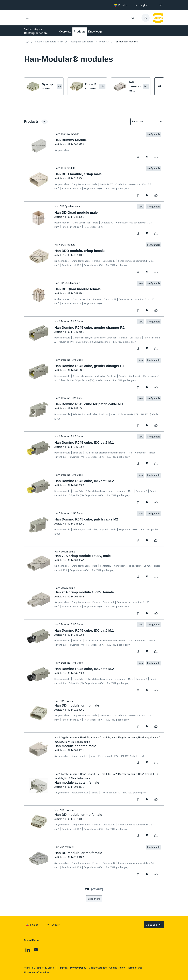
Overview (65, 32)
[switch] (139, 157)
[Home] (27, 42)
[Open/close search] (133, 18)
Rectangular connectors (81, 42)
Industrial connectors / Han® (49, 42)
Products (80, 32)
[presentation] (141, 5)
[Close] (161, 5)
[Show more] (159, 86)
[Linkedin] (28, 950)
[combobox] (145, 122)
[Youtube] (36, 950)
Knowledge (95, 32)
